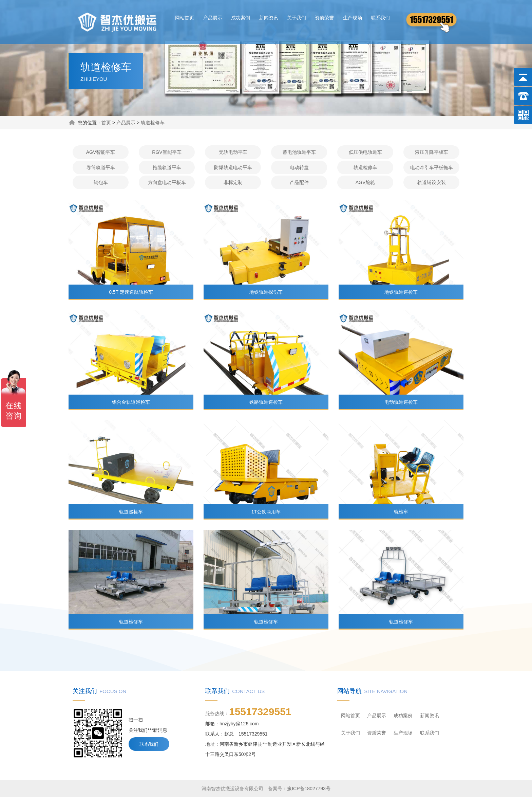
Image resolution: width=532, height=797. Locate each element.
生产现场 (353, 18)
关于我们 (297, 18)
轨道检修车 (153, 123)
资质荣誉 (324, 18)
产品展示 (213, 18)
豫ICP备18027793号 (309, 789)
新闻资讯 (269, 18)
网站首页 (185, 18)
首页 (106, 123)
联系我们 (380, 18)
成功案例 (241, 18)
